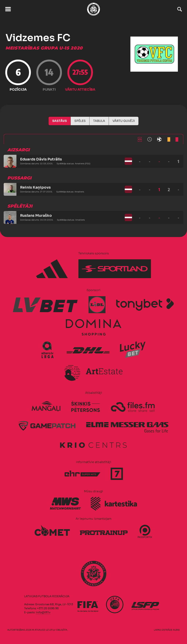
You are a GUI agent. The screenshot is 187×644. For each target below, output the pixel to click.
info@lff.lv (43, 612)
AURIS (176, 630)
